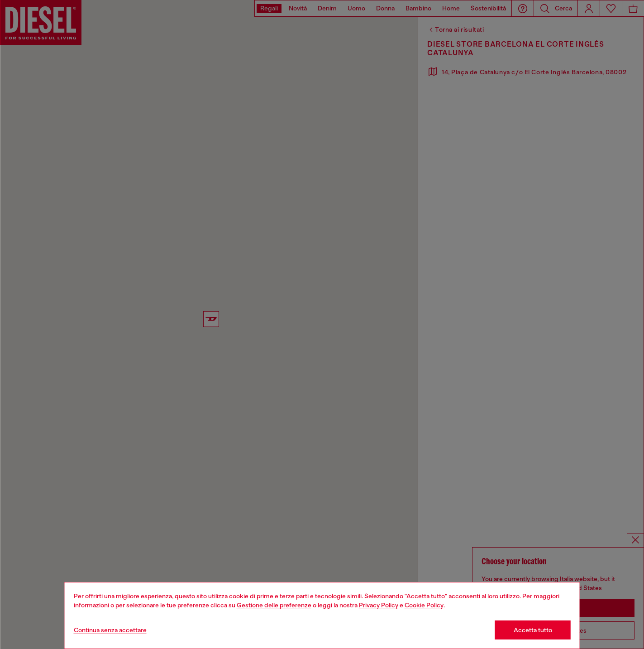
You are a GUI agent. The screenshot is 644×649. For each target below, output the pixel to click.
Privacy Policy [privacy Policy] (379, 605)
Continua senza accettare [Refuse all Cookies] (110, 630)
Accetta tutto (533, 630)
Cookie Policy (424, 605)
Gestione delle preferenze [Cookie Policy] (274, 605)
